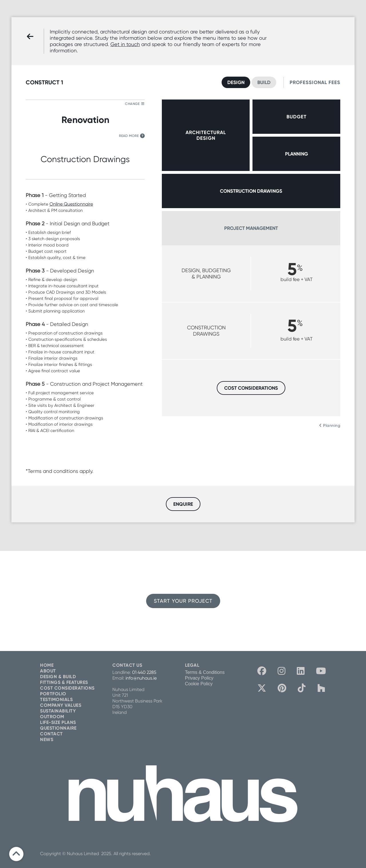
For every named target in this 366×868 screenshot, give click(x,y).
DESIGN (236, 82)
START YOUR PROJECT (183, 601)
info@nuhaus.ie (141, 678)
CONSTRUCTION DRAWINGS (251, 191)
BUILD (264, 82)
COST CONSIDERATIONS (251, 388)
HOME (47, 665)
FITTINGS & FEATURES (64, 682)
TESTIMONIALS (56, 699)
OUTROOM (52, 717)
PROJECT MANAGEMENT (251, 228)
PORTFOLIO (53, 694)
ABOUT (48, 671)
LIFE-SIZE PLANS (58, 722)
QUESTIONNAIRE (58, 728)
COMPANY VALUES (61, 705)
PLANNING (297, 154)
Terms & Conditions (205, 672)
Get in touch (125, 44)
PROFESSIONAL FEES (315, 82)
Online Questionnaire (71, 204)
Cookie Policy (199, 684)
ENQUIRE (183, 504)
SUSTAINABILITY (58, 711)
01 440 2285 (144, 672)
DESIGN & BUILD (58, 677)
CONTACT (51, 734)
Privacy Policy (199, 678)
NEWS (47, 739)
